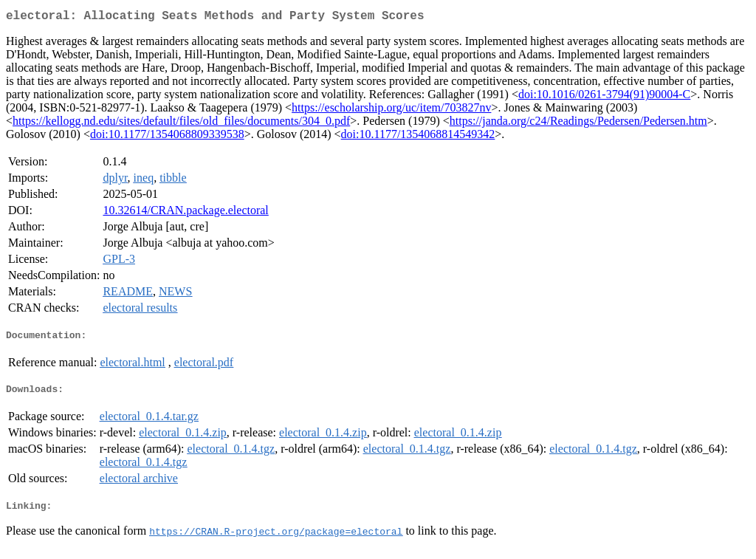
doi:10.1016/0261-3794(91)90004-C (604, 97)
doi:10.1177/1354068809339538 (167, 137)
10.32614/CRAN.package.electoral (185, 213)
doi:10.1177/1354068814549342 (418, 137)
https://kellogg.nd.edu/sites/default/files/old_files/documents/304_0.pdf (181, 124)
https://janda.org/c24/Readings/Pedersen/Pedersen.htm (578, 124)
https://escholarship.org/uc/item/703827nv (391, 110)
